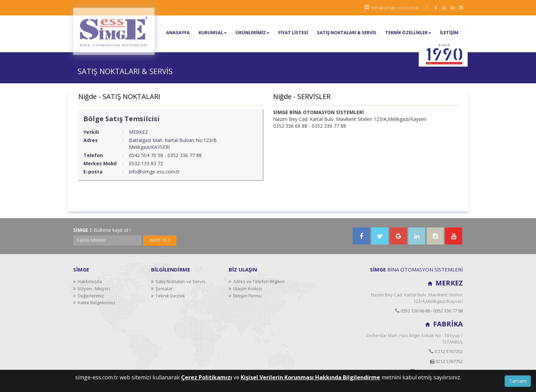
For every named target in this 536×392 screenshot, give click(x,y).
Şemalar (162, 289)
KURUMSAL (213, 32)
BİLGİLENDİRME (171, 269)
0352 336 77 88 (448, 311)
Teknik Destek (168, 296)
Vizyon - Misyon (92, 289)
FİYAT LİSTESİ (293, 32)
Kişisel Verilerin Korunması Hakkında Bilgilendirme (310, 377)
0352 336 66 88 (413, 311)
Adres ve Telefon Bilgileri (257, 281)
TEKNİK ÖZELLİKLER (408, 32)
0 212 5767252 (446, 351)
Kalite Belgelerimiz (94, 303)
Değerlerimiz (89, 296)
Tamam (518, 381)
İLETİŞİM (449, 32)
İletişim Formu (245, 296)
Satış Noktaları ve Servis (178, 281)
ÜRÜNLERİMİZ (252, 32)
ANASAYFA (178, 32)
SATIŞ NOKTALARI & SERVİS (347, 32)
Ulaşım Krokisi (245, 289)
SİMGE (81, 269)
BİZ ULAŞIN (243, 269)
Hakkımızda (88, 281)
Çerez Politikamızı (207, 377)
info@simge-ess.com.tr (397, 8)
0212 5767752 (446, 361)
